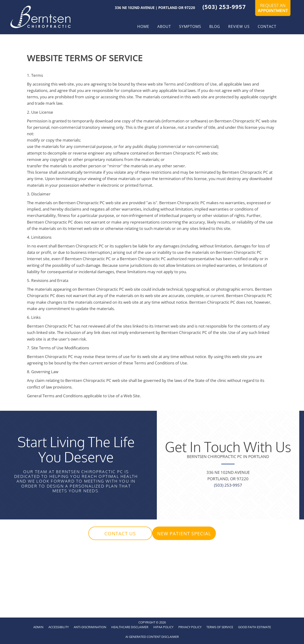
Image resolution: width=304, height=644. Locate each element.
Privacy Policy (190, 627)
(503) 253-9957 (224, 7)
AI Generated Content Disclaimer (152, 637)
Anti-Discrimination (90, 627)
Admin (38, 627)
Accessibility (59, 627)
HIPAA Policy (163, 627)
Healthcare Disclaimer (130, 627)
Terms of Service (220, 627)
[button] (120, 533)
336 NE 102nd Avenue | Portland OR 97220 (155, 8)
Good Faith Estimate (255, 627)
